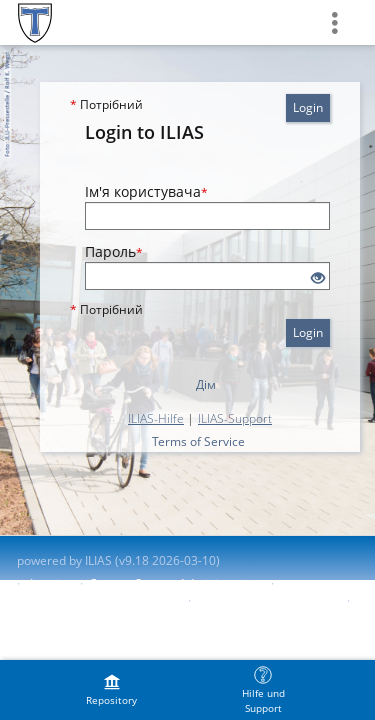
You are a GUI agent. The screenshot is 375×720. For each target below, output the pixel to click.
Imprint (50, 583)
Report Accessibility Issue (267, 600)
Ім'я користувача (146, 191)
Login (308, 107)
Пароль (114, 251)
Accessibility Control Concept (97, 600)
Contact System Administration (175, 583)
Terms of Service (198, 441)
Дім (206, 384)
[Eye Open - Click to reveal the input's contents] (318, 278)
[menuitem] (112, 690)
